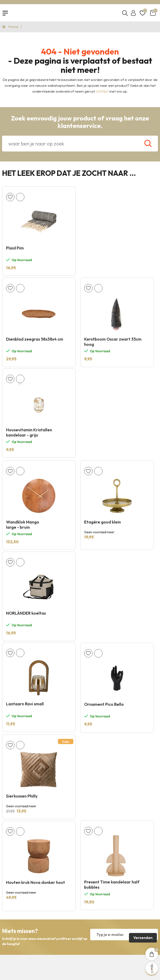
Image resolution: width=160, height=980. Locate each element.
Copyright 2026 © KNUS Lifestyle (80, 949)
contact (102, 93)
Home (14, 28)
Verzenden (142, 757)
